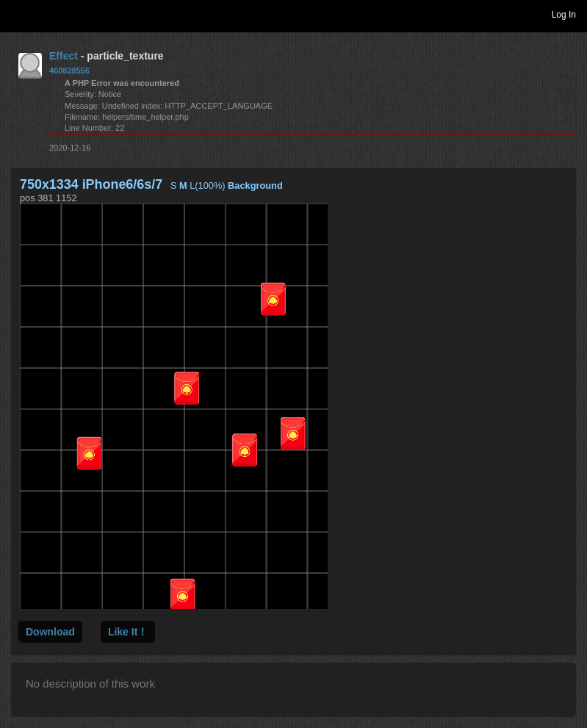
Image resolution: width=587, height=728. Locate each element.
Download (50, 632)
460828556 (69, 71)
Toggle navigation (18, 14)
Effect (64, 56)
